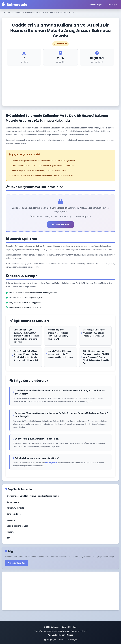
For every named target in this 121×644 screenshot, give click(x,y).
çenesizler (10, 520)
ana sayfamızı (51, 463)
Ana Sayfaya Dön (16, 563)
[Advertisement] (60, 83)
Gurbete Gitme (12, 502)
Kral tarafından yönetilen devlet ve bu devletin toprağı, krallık (32, 496)
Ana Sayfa (96, 5)
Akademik (10, 532)
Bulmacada (15, 5)
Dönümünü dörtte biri (15, 508)
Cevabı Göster (60, 224)
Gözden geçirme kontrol (16, 526)
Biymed (70, 635)
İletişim (113, 5)
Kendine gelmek (13, 514)
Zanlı (8, 538)
